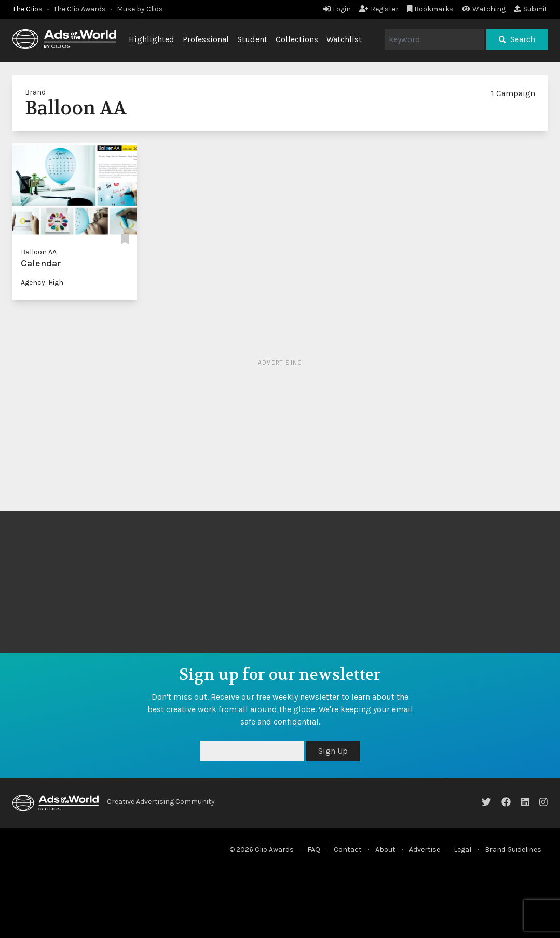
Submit (531, 9)
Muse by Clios (140, 9)
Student (252, 39)
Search (517, 39)
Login (337, 9)
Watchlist (344, 39)
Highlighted (152, 39)
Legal (462, 849)
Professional (206, 39)
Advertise (425, 849)
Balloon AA (39, 252)
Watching (484, 9)
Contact (348, 849)
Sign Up (333, 751)
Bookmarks (431, 9)
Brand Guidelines (513, 849)
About (385, 849)
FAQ (314, 849)
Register (379, 9)
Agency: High (42, 282)
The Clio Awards (80, 9)
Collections (297, 39)
